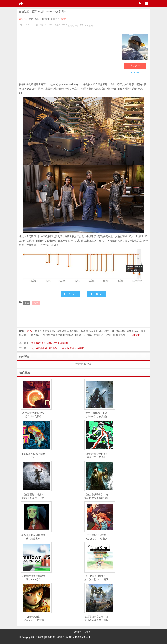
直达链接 (135, 66)
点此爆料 (135, 335)
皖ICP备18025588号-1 (78, 637)
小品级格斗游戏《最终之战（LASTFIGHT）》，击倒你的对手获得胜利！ (33, 456)
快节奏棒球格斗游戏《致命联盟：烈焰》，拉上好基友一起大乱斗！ (96, 456)
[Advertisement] (70, 57)
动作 (36, 303)
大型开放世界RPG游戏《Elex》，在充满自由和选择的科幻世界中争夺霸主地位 (96, 415)
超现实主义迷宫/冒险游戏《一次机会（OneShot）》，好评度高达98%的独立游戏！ (33, 415)
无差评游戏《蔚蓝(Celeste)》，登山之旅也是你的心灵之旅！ (96, 537)
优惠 (42, 12)
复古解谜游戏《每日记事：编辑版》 (50, 343)
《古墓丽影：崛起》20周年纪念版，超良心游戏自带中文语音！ (33, 496)
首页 (34, 12)
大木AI (87, 632)
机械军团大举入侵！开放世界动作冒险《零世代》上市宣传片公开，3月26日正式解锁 (96, 619)
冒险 (27, 303)
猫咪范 (78, 632)
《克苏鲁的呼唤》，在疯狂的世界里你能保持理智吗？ (96, 496)
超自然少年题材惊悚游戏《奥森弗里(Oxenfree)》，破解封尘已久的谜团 (33, 537)
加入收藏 (86, 26)
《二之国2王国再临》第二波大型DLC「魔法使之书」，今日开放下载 (96, 578)
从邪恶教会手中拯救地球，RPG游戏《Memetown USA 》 (33, 578)
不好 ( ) (98, 294)
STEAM (50, 12)
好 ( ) (72, 294)
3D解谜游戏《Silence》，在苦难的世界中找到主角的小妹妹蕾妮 (33, 619)
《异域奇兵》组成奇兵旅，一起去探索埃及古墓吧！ (59, 348)
